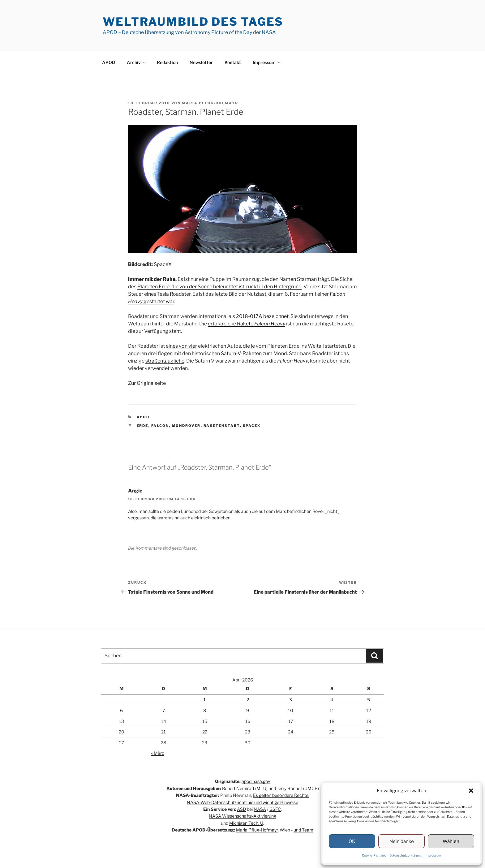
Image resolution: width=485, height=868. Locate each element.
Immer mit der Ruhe (152, 279)
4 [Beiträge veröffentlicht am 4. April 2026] (332, 700)
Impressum (433, 855)
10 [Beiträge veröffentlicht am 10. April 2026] (291, 710)
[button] (471, 791)
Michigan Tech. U (246, 823)
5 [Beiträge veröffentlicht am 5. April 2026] (369, 700)
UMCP (311, 788)
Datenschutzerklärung (406, 855)
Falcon (160, 426)
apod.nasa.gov (256, 781)
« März (157, 753)
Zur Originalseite (147, 383)
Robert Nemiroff (238, 788)
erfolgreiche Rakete (247, 324)
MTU (261, 788)
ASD (241, 809)
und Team (303, 830)
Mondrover (186, 426)
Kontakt (233, 62)
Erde (143, 426)
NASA (260, 809)
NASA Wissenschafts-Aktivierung (242, 816)
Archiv (137, 62)
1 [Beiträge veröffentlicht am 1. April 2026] (205, 700)
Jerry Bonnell (290, 788)
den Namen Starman (293, 279)
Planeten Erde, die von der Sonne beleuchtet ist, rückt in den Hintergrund (219, 287)
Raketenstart (222, 426)
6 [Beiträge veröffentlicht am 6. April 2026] (121, 710)
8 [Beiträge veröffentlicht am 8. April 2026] (205, 710)
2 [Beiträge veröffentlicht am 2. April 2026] (248, 700)
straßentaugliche (165, 361)
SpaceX (163, 264)
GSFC (275, 809)
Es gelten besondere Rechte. (281, 795)
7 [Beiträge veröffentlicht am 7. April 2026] (164, 710)
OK (352, 841)
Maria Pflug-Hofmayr (210, 103)
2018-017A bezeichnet (262, 316)
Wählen (451, 841)
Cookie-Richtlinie (374, 855)
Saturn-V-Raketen (241, 353)
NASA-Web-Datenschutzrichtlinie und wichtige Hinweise (242, 802)
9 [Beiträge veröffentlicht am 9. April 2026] (248, 710)
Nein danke (402, 841)
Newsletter (201, 62)
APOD (109, 62)
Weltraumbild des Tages (193, 22)
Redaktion (167, 62)
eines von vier (181, 346)
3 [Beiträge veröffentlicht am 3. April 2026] (291, 700)
